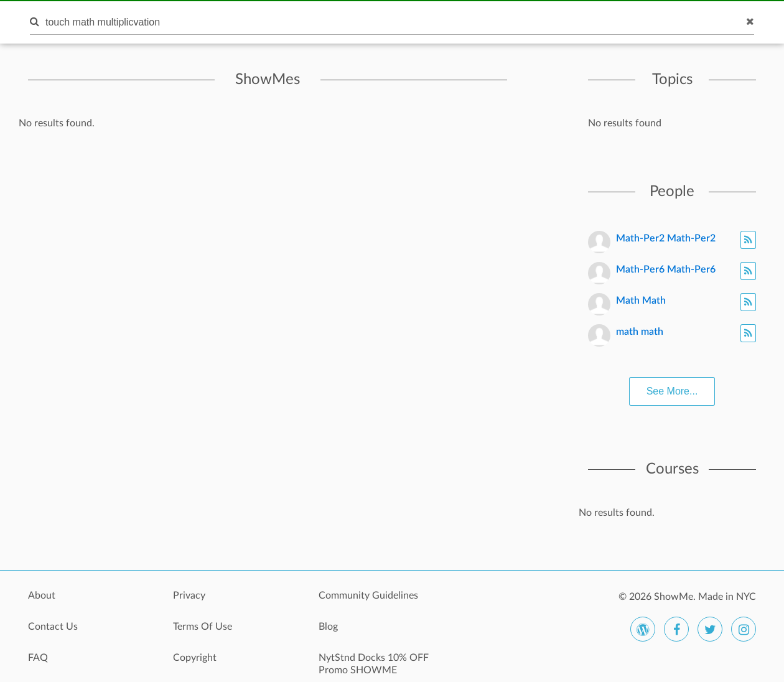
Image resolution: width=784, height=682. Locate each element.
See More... (672, 391)
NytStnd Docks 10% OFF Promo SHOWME (374, 664)
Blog (328, 627)
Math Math (641, 301)
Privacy (189, 596)
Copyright (195, 658)
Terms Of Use (203, 627)
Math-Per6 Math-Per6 (666, 269)
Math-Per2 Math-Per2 (666, 238)
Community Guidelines (368, 596)
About (42, 596)
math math (640, 332)
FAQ (38, 658)
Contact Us (53, 627)
